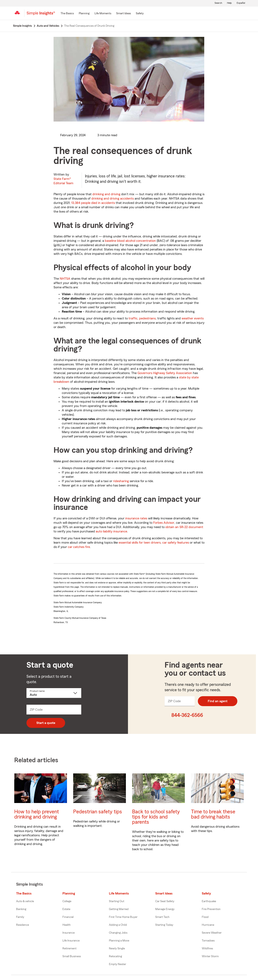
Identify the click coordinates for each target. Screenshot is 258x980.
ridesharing (121, 481)
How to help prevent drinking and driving (37, 814)
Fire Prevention (211, 909)
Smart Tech (162, 917)
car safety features (176, 543)
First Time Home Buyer (123, 917)
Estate (66, 909)
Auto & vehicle (25, 901)
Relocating (115, 956)
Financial (68, 917)
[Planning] (84, 14)
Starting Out (117, 901)
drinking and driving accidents (113, 199)
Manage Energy (165, 909)
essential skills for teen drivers (140, 543)
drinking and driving (106, 194)
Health (67, 925)
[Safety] (140, 14)
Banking (21, 909)
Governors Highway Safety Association (165, 373)
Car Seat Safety (165, 901)
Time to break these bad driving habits (213, 814)
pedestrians (147, 318)
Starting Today (164, 925)
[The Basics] (67, 14)
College (67, 901)
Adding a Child (118, 925)
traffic (133, 318)
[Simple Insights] (41, 15)
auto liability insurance (111, 531)
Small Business (72, 956)
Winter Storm (210, 956)
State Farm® (63, 181)
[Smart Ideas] (124, 14)
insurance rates (136, 518)
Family (20, 917)
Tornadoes (208, 941)
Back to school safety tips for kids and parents (156, 817)
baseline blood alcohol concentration (130, 241)
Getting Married (119, 909)
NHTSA (65, 279)
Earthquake (209, 901)
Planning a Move (119, 941)
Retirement (69, 949)
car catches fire (79, 547)
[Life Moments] (103, 14)
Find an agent (218, 701)
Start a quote (46, 723)
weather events (193, 318)
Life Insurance (71, 941)
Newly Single (117, 949)
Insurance (69, 933)
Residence (23, 925)
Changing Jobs (118, 933)
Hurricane (208, 925)
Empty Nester (118, 964)
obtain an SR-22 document (184, 527)
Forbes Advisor (164, 523)
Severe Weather (212, 933)
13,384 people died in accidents (93, 203)
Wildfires (207, 949)
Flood (205, 917)
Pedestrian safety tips (98, 812)
